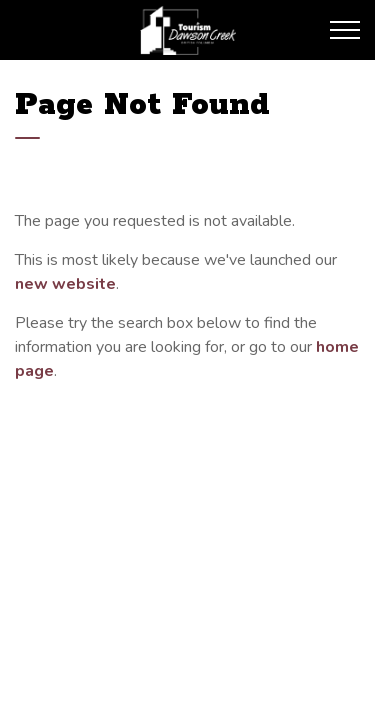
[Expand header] (345, 30)
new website (65, 284)
